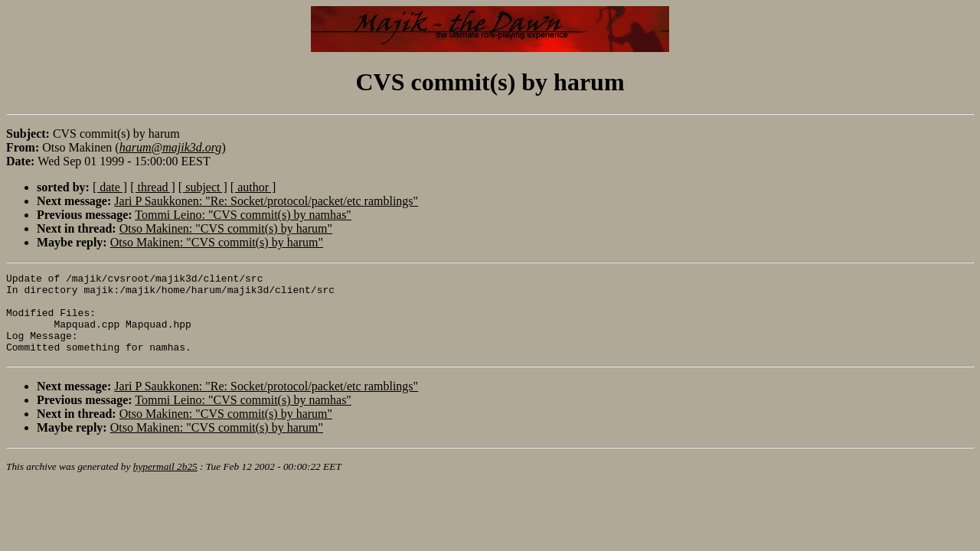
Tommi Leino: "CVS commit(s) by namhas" (243, 215)
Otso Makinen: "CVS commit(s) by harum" (226, 228)
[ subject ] (203, 187)
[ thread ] (153, 187)
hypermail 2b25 (165, 483)
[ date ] (110, 187)
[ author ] (253, 187)
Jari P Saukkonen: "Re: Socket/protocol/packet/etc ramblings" (266, 201)
